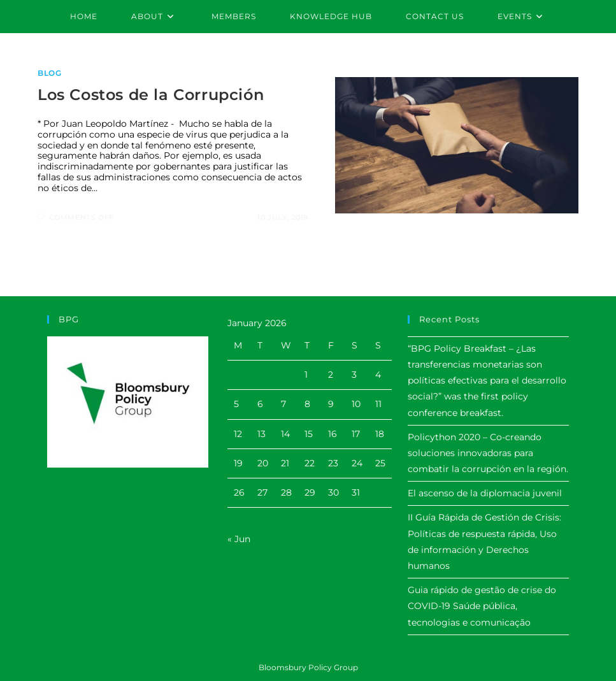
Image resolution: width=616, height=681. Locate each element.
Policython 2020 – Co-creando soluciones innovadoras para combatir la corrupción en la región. (488, 453)
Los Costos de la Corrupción (151, 95)
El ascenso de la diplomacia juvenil (485, 493)
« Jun (239, 539)
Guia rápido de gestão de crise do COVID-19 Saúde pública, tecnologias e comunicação (482, 606)
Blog (49, 73)
